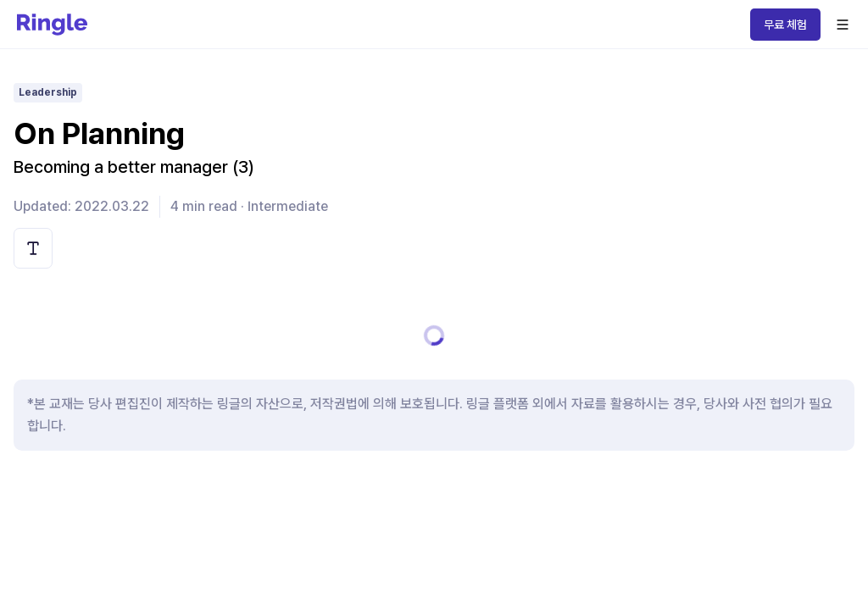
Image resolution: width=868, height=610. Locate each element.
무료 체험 (785, 25)
